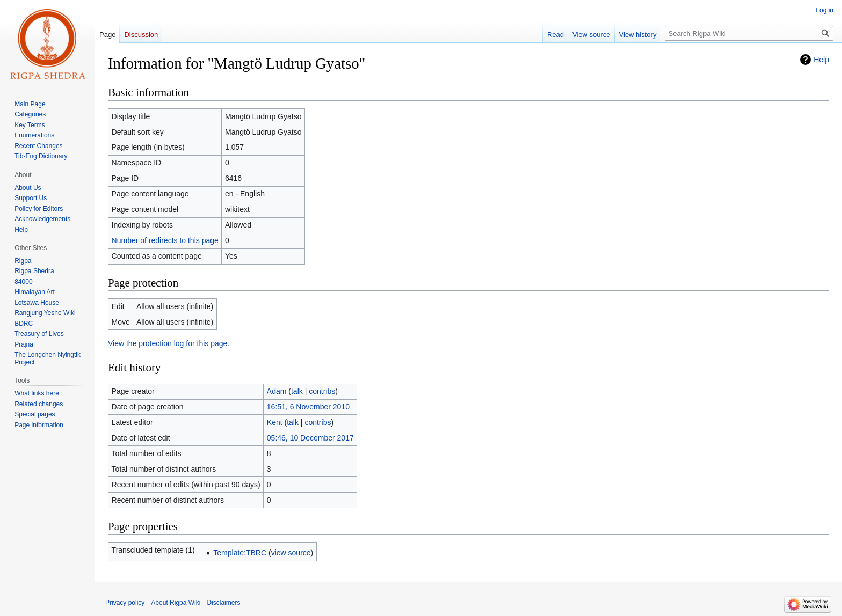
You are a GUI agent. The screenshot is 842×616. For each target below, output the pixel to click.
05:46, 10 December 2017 (310, 438)
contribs (322, 391)
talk (297, 391)
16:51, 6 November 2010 (308, 407)
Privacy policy (125, 603)
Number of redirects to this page (165, 240)
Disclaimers (223, 603)
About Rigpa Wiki (176, 603)
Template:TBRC (240, 553)
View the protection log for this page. (169, 343)
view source (291, 553)
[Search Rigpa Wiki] (749, 33)
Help (821, 60)
